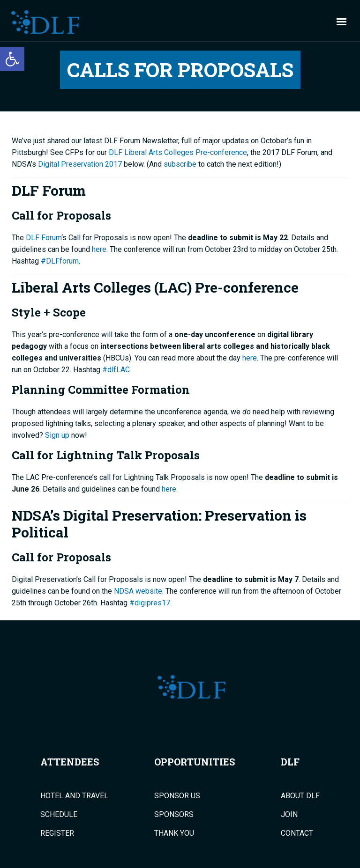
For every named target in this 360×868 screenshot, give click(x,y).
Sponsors (174, 815)
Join (289, 815)
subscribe (180, 164)
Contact (297, 833)
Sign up (57, 435)
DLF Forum (44, 238)
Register (57, 833)
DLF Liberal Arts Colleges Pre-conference (178, 152)
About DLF (300, 796)
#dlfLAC (116, 370)
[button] (12, 59)
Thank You (174, 833)
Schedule (59, 815)
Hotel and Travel (74, 796)
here (99, 249)
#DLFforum (60, 261)
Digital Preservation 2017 (80, 164)
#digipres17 (150, 603)
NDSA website (138, 591)
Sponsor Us (177, 796)
